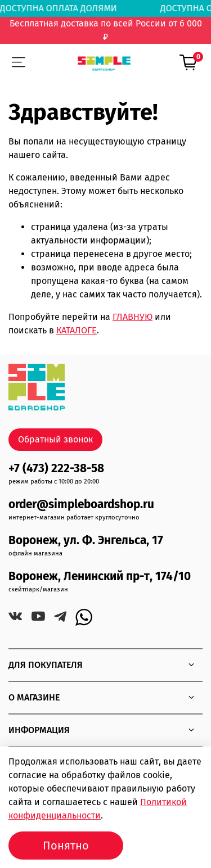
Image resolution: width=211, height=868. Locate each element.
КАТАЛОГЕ (77, 330)
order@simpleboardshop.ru (81, 505)
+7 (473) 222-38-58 (56, 469)
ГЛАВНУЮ (133, 317)
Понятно (66, 846)
